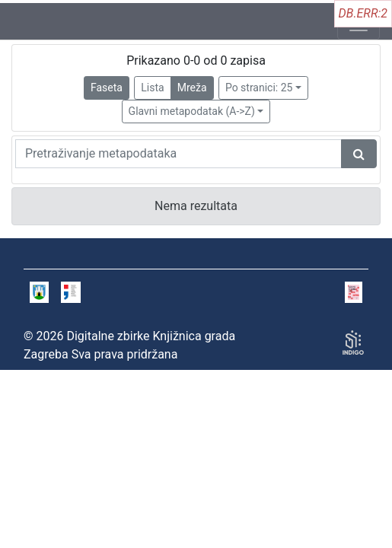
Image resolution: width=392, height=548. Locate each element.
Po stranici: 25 (259, 88)
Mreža (192, 88)
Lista (152, 88)
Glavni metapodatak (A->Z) (192, 111)
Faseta (107, 88)
